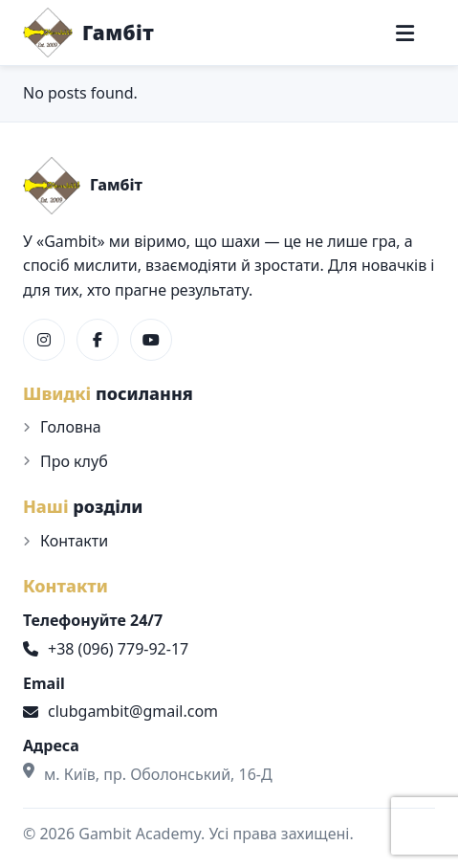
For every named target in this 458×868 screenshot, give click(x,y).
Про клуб (74, 461)
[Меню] (405, 33)
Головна (71, 427)
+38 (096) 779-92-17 (106, 649)
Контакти (74, 541)
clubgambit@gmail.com (120, 711)
